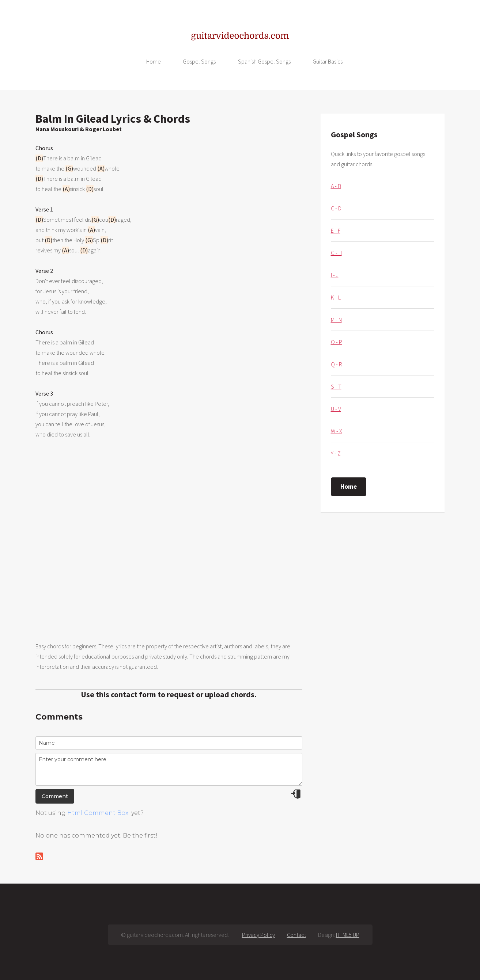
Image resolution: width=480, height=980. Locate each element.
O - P (337, 342)
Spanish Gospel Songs (264, 61)
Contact (296, 935)
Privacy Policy (258, 935)
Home (154, 61)
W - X (337, 431)
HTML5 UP (348, 935)
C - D (336, 208)
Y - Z (336, 453)
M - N (336, 320)
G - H (336, 253)
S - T (336, 386)
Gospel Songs (199, 61)
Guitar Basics (328, 61)
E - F (336, 230)
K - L (336, 297)
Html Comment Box (98, 813)
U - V (336, 409)
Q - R (337, 364)
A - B (336, 186)
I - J (335, 275)
